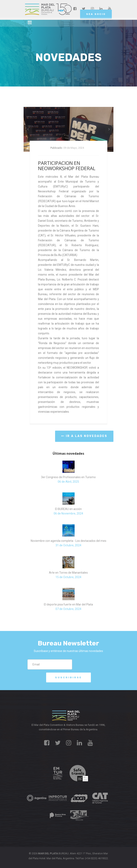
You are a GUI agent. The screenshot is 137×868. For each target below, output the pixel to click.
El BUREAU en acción (68, 509)
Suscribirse (68, 677)
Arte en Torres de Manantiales (68, 573)
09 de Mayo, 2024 (74, 148)
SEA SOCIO (96, 14)
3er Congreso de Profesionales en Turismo (68, 477)
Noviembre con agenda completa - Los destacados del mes (68, 541)
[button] (28, 129)
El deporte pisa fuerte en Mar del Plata (68, 604)
